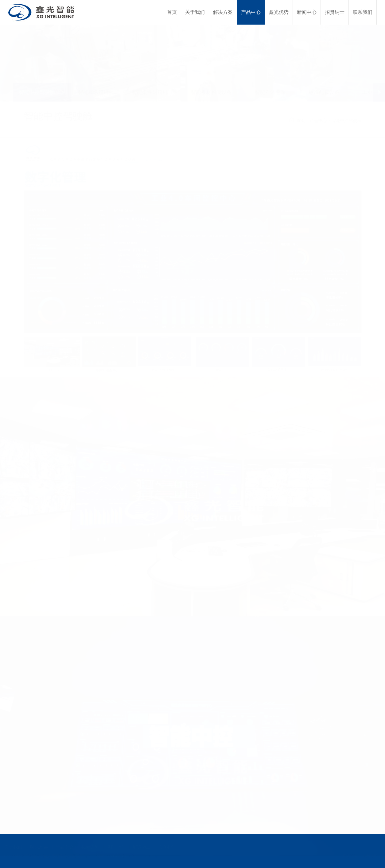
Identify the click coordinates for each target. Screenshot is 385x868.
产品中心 (333, 121)
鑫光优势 (90, 847)
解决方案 (40, 847)
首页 (316, 121)
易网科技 (370, 855)
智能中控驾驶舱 (362, 121)
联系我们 (165, 847)
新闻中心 (115, 847)
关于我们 (14, 847)
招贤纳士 (140, 847)
